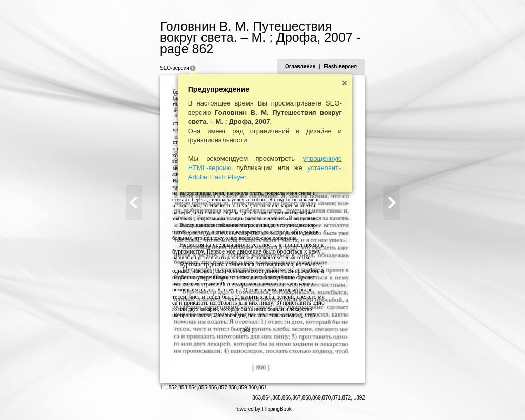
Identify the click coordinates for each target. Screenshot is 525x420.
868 (307, 398)
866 (287, 398)
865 (277, 398)
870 (327, 398)
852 (173, 387)
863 (257, 398)
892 (361, 398)
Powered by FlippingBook (262, 409)
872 (347, 398)
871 (337, 398)
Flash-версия (340, 66)
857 (223, 387)
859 (243, 387)
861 (263, 387)
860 (253, 387)
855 (203, 387)
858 (233, 387)
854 (193, 387)
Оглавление (300, 66)
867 (297, 398)
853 (183, 387)
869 (317, 398)
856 (213, 387)
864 (267, 398)
